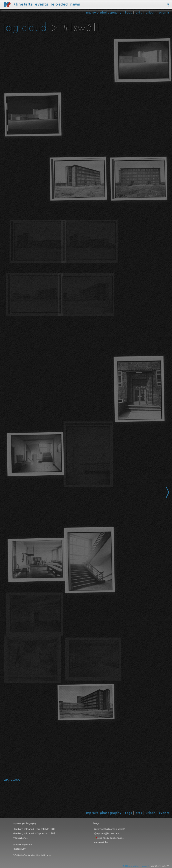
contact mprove (22, 845)
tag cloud (24, 28)
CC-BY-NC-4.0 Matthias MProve (31, 855)
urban (150, 13)
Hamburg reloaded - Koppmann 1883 (34, 834)
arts (139, 13)
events (164, 13)
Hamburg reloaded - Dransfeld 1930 (34, 829)
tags (128, 13)
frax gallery (19, 838)
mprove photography (104, 13)
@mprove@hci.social (106, 834)
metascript (100, 842)
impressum (19, 849)
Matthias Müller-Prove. (135, 866)
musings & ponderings (110, 838)
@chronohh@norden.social (109, 829)
